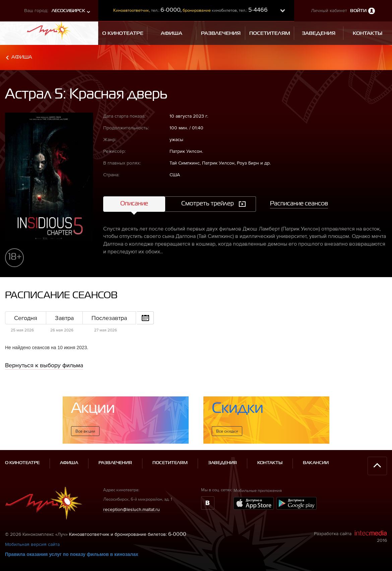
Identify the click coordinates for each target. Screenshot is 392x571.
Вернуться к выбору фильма (44, 365)
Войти (358, 11)
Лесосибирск (68, 11)
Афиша (22, 57)
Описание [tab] (134, 204)
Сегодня (26, 318)
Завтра (64, 318)
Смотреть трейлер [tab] (208, 204)
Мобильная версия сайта (32, 544)
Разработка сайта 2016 (350, 536)
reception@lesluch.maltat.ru (132, 509)
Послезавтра (109, 318)
